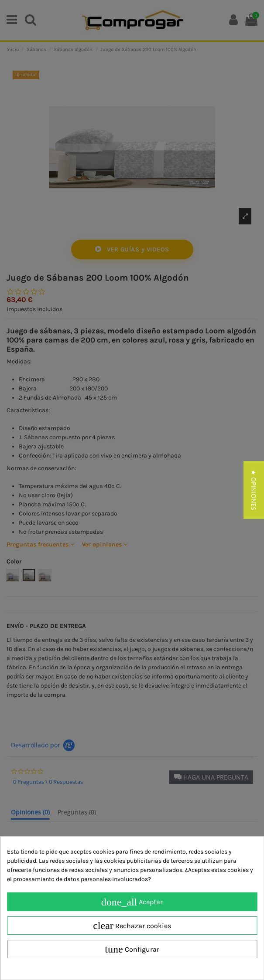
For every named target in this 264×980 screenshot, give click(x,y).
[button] (254, 490)
